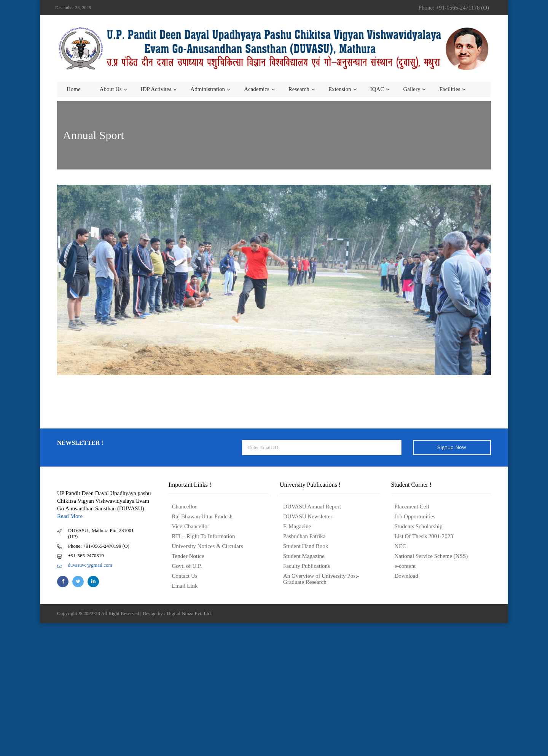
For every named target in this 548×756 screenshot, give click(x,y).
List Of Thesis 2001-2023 (424, 536)
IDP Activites (156, 89)
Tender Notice (188, 556)
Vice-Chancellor (191, 526)
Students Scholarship (419, 526)
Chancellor (185, 507)
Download (407, 576)
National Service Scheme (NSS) (431, 556)
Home (74, 89)
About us (111, 89)
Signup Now (452, 447)
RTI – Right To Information (204, 536)
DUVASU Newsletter (308, 516)
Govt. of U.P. (187, 566)
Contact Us (185, 576)
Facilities (450, 89)
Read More (70, 516)
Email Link (185, 586)
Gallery (412, 89)
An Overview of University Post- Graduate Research (321, 579)
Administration (208, 89)
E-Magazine (297, 526)
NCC (401, 546)
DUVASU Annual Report (312, 507)
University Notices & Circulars (208, 546)
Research (299, 89)
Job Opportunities (415, 516)
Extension (340, 89)
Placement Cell (412, 507)
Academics (257, 89)
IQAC (377, 89)
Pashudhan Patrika (304, 536)
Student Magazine (304, 556)
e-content (405, 566)
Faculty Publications (307, 566)
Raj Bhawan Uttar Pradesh (202, 516)
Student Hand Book (306, 546)
